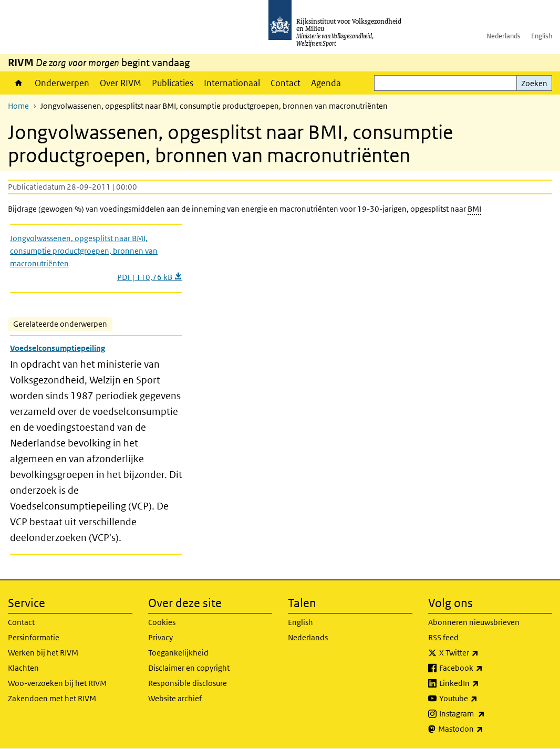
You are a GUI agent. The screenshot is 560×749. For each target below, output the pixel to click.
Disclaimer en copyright (189, 668)
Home (19, 83)
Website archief (175, 698)
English (542, 36)
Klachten (23, 668)
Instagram (485, 714)
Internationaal (232, 83)
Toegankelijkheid (178, 653)
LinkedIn (482, 683)
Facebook (484, 668)
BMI (474, 209)
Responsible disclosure (188, 683)
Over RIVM (121, 83)
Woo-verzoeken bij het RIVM (57, 683)
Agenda (326, 83)
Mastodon (484, 729)
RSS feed (443, 637)
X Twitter (482, 653)
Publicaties (173, 83)
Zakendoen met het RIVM (52, 698)
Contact (286, 83)
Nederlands (504, 36)
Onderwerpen (62, 83)
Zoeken (534, 83)
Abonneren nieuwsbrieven (474, 622)
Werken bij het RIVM (43, 653)
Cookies (162, 622)
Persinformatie (34, 637)
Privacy (160, 637)
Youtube (481, 699)
